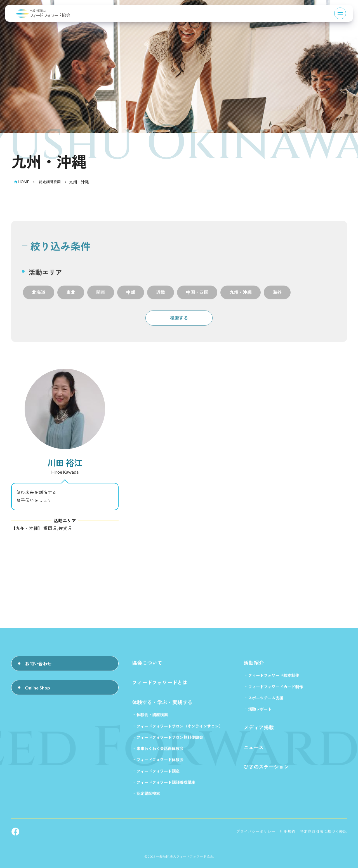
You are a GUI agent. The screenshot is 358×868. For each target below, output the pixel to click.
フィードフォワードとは (160, 686)
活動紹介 (254, 666)
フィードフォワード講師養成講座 (166, 786)
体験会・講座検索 (152, 718)
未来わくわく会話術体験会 (160, 752)
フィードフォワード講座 (158, 775)
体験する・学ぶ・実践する (162, 706)
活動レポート (260, 713)
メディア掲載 (259, 731)
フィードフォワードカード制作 (275, 690)
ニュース (254, 751)
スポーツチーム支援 (266, 702)
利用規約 (288, 835)
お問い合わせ (38, 668)
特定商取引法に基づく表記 (323, 835)
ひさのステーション (266, 771)
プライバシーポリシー (256, 835)
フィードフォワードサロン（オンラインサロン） (180, 730)
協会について (147, 666)
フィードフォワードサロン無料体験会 (170, 741)
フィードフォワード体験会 (160, 763)
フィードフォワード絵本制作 (274, 679)
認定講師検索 (148, 797)
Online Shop (37, 694)
